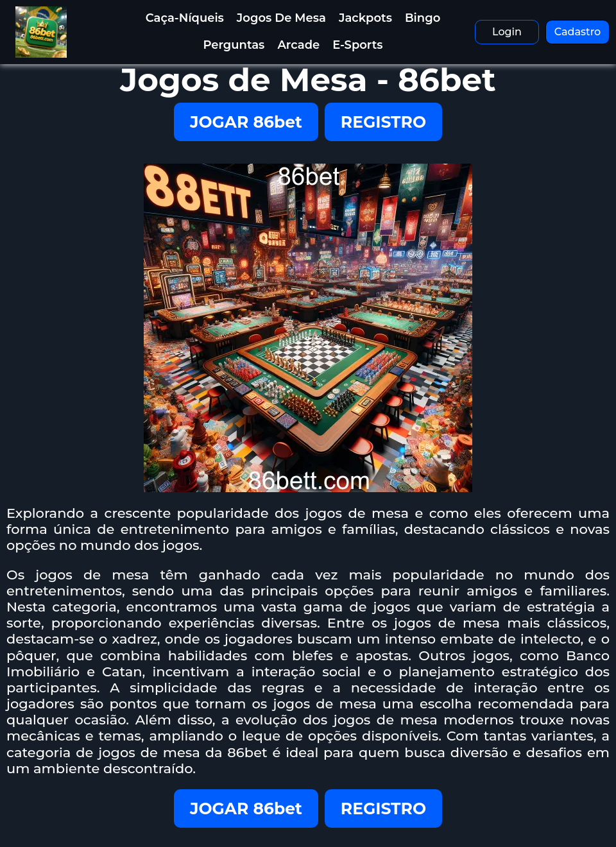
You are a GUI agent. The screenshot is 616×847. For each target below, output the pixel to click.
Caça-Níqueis (185, 18)
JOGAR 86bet (246, 122)
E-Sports (357, 45)
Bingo (423, 18)
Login (507, 32)
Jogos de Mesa (281, 18)
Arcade (298, 45)
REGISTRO (383, 122)
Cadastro (578, 32)
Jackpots (365, 18)
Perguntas (234, 45)
